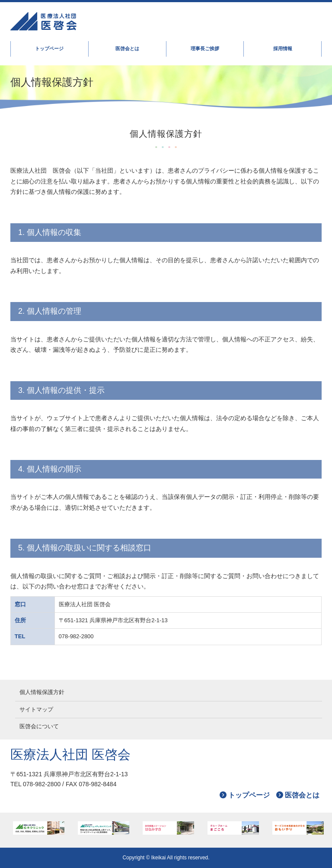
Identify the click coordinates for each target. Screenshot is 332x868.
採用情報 (283, 48)
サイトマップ (36, 709)
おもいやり (298, 828)
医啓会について (39, 726)
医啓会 (118, 22)
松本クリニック (39, 828)
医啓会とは (127, 48)
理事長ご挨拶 (205, 48)
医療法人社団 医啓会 (70, 754)
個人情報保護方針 (42, 692)
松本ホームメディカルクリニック (104, 828)
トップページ (49, 48)
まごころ (233, 828)
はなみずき (169, 828)
